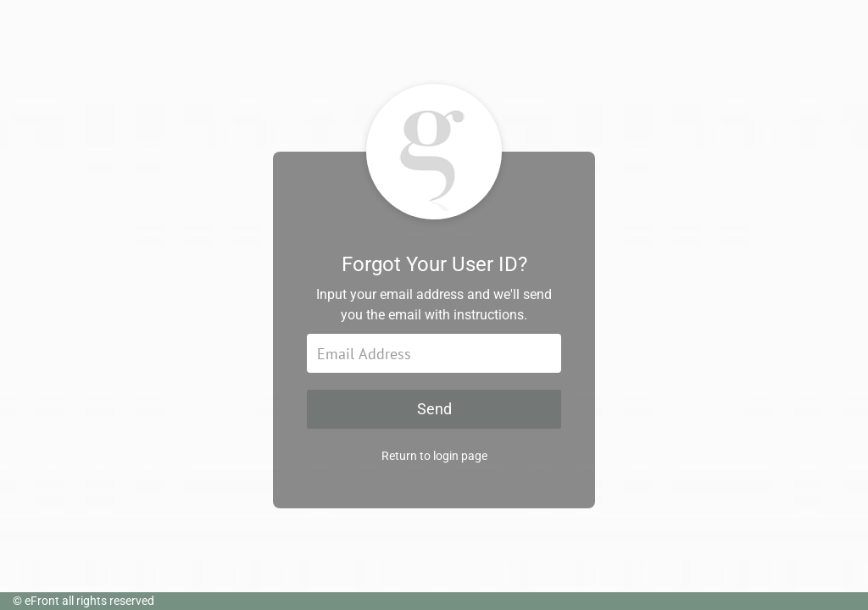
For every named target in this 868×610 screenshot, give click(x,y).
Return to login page (434, 456)
